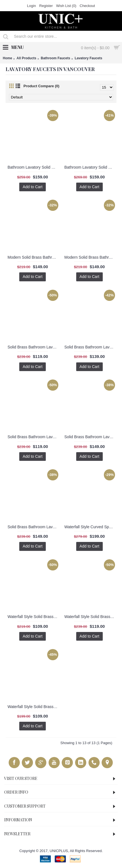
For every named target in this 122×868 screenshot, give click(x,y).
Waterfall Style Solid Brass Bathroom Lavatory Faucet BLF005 (34, 707)
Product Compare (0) (41, 86)
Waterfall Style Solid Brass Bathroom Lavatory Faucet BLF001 (34, 617)
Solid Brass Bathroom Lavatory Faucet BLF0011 (34, 347)
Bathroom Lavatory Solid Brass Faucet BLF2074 (91, 167)
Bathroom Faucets (55, 58)
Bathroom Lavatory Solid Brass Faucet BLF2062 (34, 167)
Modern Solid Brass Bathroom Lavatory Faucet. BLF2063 (34, 257)
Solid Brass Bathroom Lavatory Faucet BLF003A (34, 437)
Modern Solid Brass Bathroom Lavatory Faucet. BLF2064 (91, 257)
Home (7, 58)
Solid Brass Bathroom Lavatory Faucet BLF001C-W (91, 347)
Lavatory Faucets (88, 58)
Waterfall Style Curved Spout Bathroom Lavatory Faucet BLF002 (91, 527)
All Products (26, 58)
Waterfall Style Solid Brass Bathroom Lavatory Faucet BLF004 (91, 617)
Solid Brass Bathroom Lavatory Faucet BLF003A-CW (91, 437)
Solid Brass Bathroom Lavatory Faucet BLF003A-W (34, 527)
